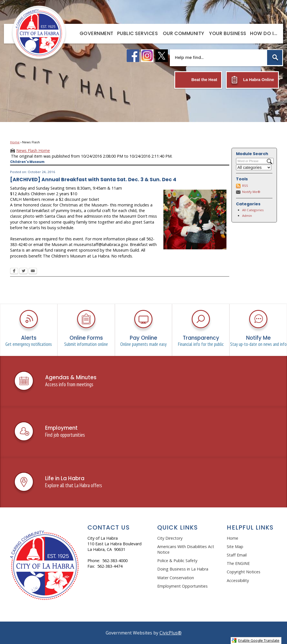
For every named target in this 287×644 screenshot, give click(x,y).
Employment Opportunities (182, 586)
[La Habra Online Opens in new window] (252, 80)
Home (15, 142)
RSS (245, 186)
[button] (275, 58)
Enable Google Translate (255, 640)
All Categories (253, 210)
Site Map (235, 547)
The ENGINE (238, 563)
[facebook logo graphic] (133, 56)
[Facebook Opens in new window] (14, 272)
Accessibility (238, 580)
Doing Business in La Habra (183, 569)
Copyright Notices (244, 572)
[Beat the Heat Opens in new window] (198, 80)
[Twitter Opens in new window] (23, 272)
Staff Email (237, 555)
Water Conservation (176, 578)
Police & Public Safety (177, 561)
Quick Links (178, 527)
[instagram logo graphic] (147, 56)
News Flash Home (33, 150)
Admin (247, 216)
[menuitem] (97, 33)
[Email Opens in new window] (33, 272)
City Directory (170, 538)
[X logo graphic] (162, 56)
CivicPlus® (171, 633)
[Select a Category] (254, 167)
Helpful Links (250, 527)
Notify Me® (251, 192)
